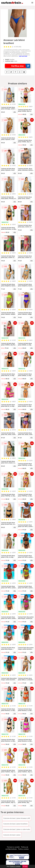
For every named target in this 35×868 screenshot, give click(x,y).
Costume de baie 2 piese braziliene (15, 824)
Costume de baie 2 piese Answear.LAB (17, 818)
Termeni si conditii (13, 847)
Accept (25, 866)
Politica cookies (23, 849)
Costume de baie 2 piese (12, 835)
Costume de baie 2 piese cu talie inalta (17, 829)
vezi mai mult (23, 56)
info (15, 112)
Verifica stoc (21, 66)
